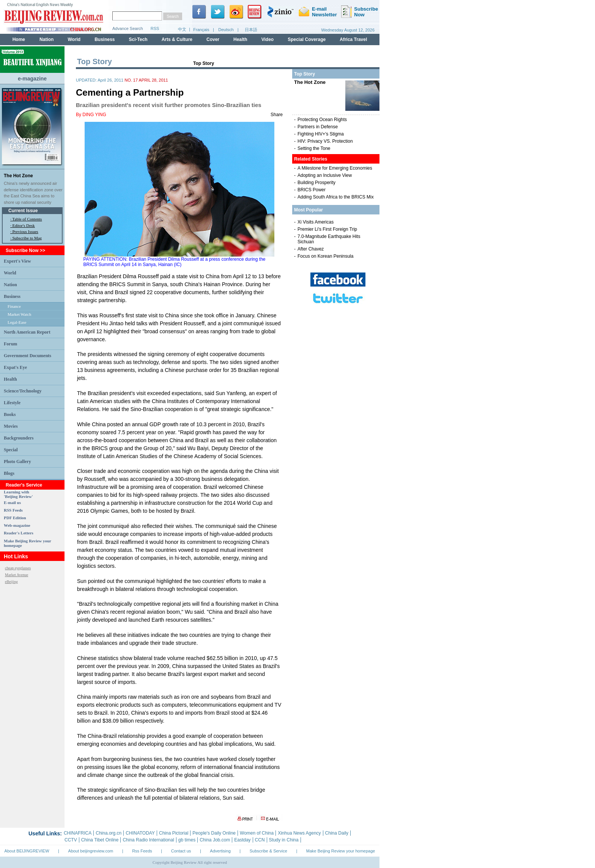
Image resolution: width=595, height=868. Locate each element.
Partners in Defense (318, 127)
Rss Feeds (142, 851)
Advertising (220, 851)
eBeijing (11, 582)
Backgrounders (19, 438)
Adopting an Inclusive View (325, 175)
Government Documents (28, 356)
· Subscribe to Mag (26, 238)
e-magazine (32, 79)
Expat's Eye (15, 367)
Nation (10, 285)
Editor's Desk (24, 225)
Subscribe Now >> (25, 250)
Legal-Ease (17, 322)
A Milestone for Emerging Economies (335, 168)
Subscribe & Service (268, 851)
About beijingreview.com (91, 851)
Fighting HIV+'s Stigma (321, 134)
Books (10, 414)
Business (12, 296)
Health (10, 379)
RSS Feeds (13, 510)
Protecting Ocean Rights (322, 120)
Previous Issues (25, 232)
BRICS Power (312, 190)
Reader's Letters (19, 533)
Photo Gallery (17, 462)
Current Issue (23, 211)
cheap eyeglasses (18, 568)
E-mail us (12, 503)
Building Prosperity (316, 183)
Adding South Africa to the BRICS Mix (336, 197)
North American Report (27, 332)
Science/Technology (23, 391)
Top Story (204, 63)
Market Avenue (17, 575)
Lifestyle (12, 403)
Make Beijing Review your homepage (341, 851)
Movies (11, 426)
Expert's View (17, 261)
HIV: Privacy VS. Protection (325, 141)
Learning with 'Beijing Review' (18, 494)
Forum (10, 344)
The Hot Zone (18, 176)
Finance (14, 306)
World (10, 273)
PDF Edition (15, 518)
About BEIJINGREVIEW (27, 851)
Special (11, 450)
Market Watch (19, 314)
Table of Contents (27, 219)
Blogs (9, 473)
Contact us (181, 851)
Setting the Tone (314, 148)
